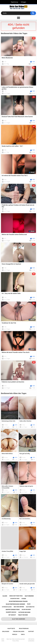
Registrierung (14, 2)
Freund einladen (19, 631)
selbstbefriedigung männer (15, 604)
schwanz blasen (7, 607)
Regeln (15, 634)
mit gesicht (12, 615)
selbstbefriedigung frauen (18, 601)
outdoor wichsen (24, 612)
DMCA (23, 634)
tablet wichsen (23, 615)
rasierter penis (15, 599)
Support (31, 631)
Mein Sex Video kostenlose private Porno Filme (16, 640)
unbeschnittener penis (16, 596)
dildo (29, 604)
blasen (5, 596)
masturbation (30, 607)
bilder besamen (26, 610)
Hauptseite (11, 629)
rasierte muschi (11, 612)
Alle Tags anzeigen (18, 619)
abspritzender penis (13, 610)
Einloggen (24, 2)
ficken (24, 599)
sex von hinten (19, 607)
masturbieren (29, 596)
